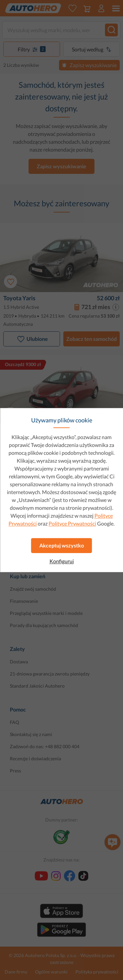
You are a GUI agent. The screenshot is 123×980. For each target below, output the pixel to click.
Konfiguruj (62, 561)
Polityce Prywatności (72, 523)
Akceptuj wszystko (62, 545)
